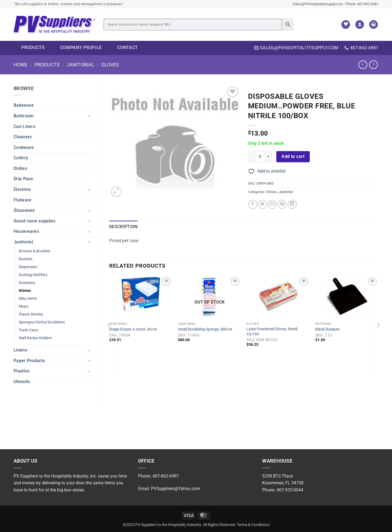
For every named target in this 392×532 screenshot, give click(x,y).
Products (33, 48)
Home (21, 65)
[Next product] (363, 65)
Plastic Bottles (31, 314)
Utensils (22, 382)
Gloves (110, 65)
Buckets (26, 259)
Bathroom (24, 116)
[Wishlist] (346, 25)
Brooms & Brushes (34, 251)
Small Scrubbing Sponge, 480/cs (205, 329)
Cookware (24, 147)
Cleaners (23, 137)
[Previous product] (373, 65)
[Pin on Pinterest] (282, 204)
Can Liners (24, 126)
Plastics (22, 371)
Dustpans (27, 283)
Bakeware (24, 105)
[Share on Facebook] (253, 204)
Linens (20, 350)
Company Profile (81, 48)
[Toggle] (89, 116)
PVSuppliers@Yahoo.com (176, 489)
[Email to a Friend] (272, 204)
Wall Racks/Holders (35, 338)
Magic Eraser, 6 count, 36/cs (133, 329)
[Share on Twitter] (263, 204)
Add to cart (293, 157)
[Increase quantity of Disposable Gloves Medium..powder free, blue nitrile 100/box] (269, 157)
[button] (360, 25)
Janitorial (80, 65)
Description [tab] (123, 227)
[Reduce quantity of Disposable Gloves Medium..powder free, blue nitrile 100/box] (251, 157)
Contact (128, 48)
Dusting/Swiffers (33, 275)
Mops (24, 306)
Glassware (24, 210)
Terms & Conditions (253, 525)
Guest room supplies (35, 221)
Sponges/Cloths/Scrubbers (42, 322)
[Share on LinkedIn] (292, 204)
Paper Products (29, 361)
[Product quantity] (260, 157)
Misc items (28, 299)
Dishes (20, 168)
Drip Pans (23, 179)
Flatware (22, 200)
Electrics (22, 189)
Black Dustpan (327, 329)
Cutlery (21, 158)
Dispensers (28, 267)
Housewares (26, 231)
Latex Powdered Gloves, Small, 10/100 (272, 332)
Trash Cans (28, 330)
